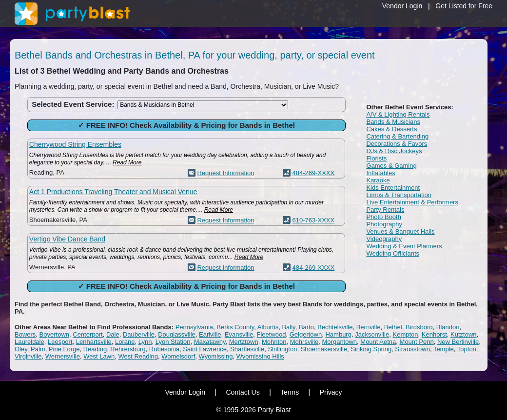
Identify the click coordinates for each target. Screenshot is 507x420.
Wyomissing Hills (260, 356)
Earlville (210, 334)
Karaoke (378, 180)
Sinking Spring (371, 349)
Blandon (448, 327)
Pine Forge (64, 349)
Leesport (60, 342)
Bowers (25, 334)
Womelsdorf (178, 356)
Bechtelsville (335, 327)
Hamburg (338, 334)
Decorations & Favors (397, 144)
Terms (290, 392)
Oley (21, 349)
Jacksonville (372, 334)
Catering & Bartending (397, 136)
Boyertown (54, 334)
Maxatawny (210, 342)
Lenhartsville (94, 342)
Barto (306, 327)
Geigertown (306, 334)
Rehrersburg (128, 349)
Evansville (239, 334)
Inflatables (380, 173)
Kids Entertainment (393, 188)
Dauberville (139, 334)
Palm (38, 349)
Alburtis (268, 327)
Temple (444, 349)
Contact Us (243, 392)
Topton (467, 349)
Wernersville (63, 356)
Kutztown (463, 334)
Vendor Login (402, 6)
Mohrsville (304, 342)
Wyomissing (215, 356)
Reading (95, 349)
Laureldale (29, 342)
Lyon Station (173, 342)
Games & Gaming (391, 166)
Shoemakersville (324, 349)
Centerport (88, 334)
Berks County (235, 327)
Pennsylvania (194, 327)
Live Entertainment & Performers (412, 202)
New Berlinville (458, 342)
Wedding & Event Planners (404, 246)
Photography (384, 224)
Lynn (145, 342)
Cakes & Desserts (391, 129)
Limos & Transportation (399, 195)
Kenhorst (434, 334)
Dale (113, 334)
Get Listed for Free (464, 6)
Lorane (125, 342)
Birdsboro (419, 327)
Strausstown (412, 349)
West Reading (138, 356)
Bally (288, 327)
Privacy (331, 392)
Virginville (28, 356)
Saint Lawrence (205, 349)
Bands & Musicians (393, 122)
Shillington (282, 349)
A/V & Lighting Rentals (398, 114)
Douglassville (177, 334)
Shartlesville (247, 349)
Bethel (393, 327)
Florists (376, 158)
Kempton (405, 334)
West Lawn (99, 356)
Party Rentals (385, 210)
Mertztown (244, 342)
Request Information (225, 173)
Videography (384, 239)
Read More (127, 162)
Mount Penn (417, 342)
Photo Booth (384, 217)
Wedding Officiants (393, 253)
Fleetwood (272, 334)
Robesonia (164, 349)
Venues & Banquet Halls (400, 231)
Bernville (369, 327)
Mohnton (274, 342)
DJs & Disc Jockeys (394, 151)
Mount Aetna (378, 342)
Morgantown (340, 342)
